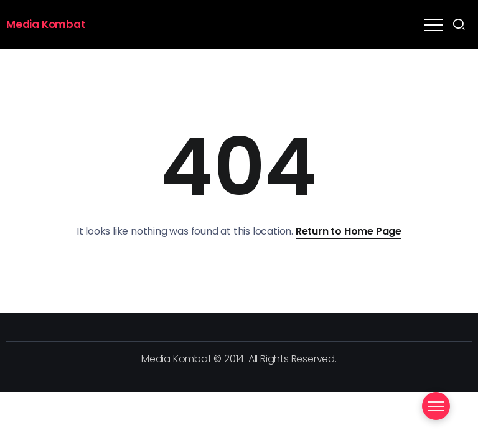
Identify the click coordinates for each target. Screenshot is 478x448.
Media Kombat (46, 24)
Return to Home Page (349, 231)
